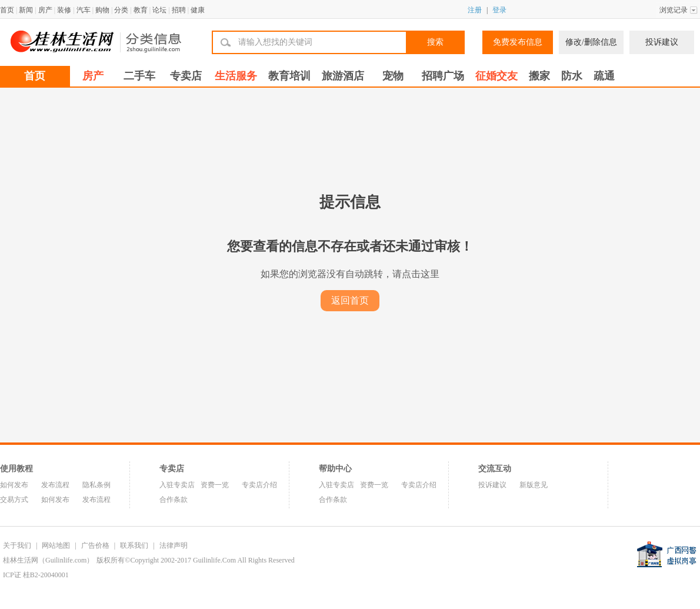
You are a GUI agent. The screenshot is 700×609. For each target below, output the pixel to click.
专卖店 (186, 76)
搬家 (539, 76)
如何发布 (14, 485)
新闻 (26, 10)
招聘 (179, 10)
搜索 (435, 42)
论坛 (159, 10)
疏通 (604, 76)
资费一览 (215, 485)
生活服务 (236, 76)
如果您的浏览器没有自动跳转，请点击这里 (350, 274)
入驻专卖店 (177, 485)
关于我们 (17, 545)
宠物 (393, 76)
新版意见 (534, 485)
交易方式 (14, 500)
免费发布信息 (518, 42)
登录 (499, 10)
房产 (45, 10)
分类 (121, 10)
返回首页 (350, 300)
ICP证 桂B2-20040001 (36, 575)
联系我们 (134, 545)
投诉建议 (662, 42)
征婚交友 (496, 76)
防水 (572, 76)
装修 (64, 10)
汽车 (84, 10)
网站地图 (56, 545)
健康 (198, 10)
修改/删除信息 (591, 42)
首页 (7, 10)
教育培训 (289, 76)
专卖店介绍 (259, 485)
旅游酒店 (343, 76)
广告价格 (95, 545)
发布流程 (55, 485)
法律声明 (174, 545)
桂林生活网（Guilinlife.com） (48, 560)
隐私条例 (96, 485)
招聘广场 (443, 76)
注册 (475, 10)
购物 (102, 10)
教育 (141, 10)
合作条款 (174, 500)
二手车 (139, 76)
